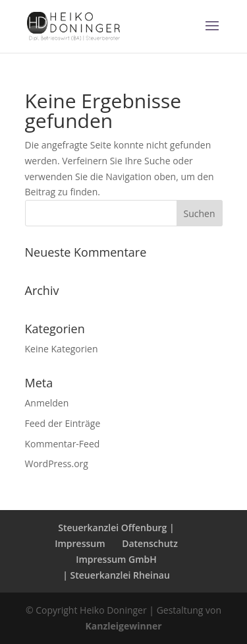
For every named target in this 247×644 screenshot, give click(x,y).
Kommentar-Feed (63, 444)
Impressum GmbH (116, 559)
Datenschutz (150, 543)
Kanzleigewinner (123, 626)
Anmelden (47, 403)
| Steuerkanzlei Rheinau (116, 575)
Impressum (80, 543)
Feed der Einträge (63, 423)
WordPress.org (57, 464)
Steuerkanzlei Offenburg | (116, 528)
